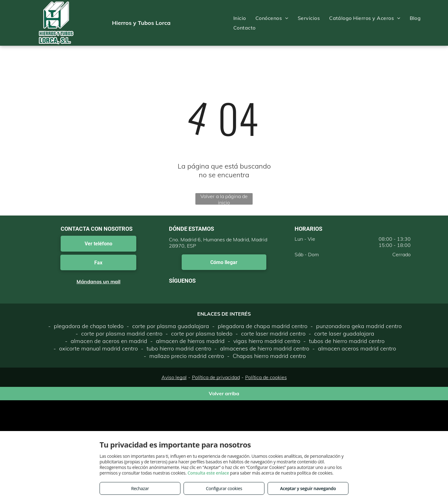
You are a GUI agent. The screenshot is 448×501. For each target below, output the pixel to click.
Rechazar (140, 488)
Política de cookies (266, 377)
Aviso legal (174, 377)
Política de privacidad (216, 377)
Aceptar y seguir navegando (308, 488)
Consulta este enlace (208, 473)
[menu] (434, 23)
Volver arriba (224, 393)
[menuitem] (240, 18)
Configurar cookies (224, 488)
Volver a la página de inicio (224, 199)
